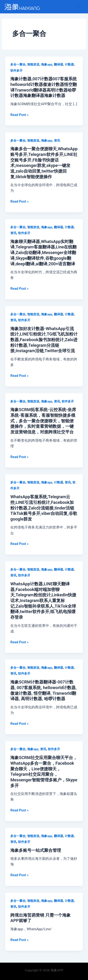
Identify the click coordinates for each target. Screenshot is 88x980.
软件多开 (16, 71)
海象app (47, 64)
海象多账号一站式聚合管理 (36, 850)
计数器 (69, 64)
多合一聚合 (18, 64)
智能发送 (33, 64)
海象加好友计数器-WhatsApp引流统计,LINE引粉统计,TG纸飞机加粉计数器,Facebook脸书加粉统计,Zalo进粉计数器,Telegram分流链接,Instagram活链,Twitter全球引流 (44, 340)
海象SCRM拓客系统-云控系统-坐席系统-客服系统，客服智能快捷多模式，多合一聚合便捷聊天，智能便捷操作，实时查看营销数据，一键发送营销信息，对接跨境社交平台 (43, 421)
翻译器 (59, 64)
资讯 (57, 141)
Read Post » (19, 115)
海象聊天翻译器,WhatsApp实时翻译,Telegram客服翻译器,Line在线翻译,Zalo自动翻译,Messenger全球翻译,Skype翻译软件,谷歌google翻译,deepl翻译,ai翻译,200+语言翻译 (43, 253)
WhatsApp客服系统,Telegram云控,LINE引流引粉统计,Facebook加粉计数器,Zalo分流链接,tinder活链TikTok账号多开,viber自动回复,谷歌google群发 (44, 508)
